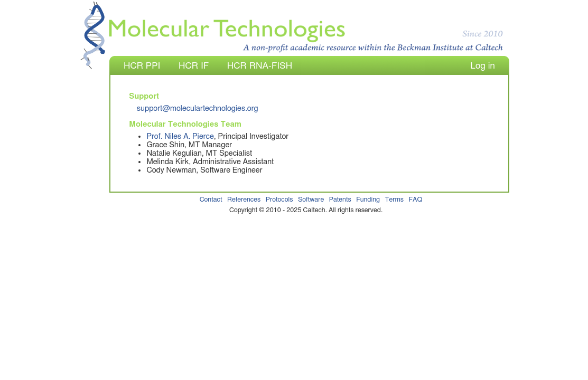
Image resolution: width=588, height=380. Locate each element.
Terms (394, 200)
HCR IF (194, 66)
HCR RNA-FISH (260, 66)
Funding (368, 200)
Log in (483, 66)
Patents (340, 200)
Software (311, 200)
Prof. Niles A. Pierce (180, 136)
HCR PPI (142, 66)
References (244, 200)
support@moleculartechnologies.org (198, 108)
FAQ (415, 200)
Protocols (279, 200)
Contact (211, 200)
